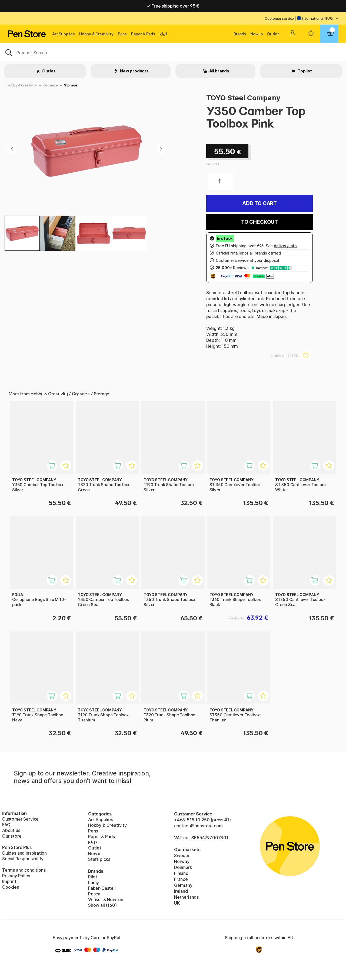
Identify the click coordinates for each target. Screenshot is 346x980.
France (181, 879)
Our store (12, 836)
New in (257, 34)
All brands (219, 71)
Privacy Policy (16, 876)
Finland (181, 873)
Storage (71, 85)
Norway (182, 861)
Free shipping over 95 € (173, 6)
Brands (240, 34)
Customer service (279, 18)
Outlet (273, 34)
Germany (183, 885)
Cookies (11, 887)
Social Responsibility (23, 859)
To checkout (259, 222)
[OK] (173, 52)
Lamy (94, 882)
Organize (51, 85)
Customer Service (20, 819)
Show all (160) (102, 905)
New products (134, 71)
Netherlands (186, 897)
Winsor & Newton (106, 899)
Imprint (9, 881)
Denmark (183, 867)
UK (177, 903)
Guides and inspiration (24, 853)
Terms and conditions (24, 870)
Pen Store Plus (17, 847)
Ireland (181, 891)
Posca (94, 894)
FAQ (6, 825)
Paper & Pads (143, 34)
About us (11, 830)
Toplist (304, 71)
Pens (122, 34)
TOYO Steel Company (243, 98)
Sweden (182, 855)
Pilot (93, 877)
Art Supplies (64, 34)
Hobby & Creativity (96, 34)
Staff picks (99, 859)
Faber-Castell (102, 888)
